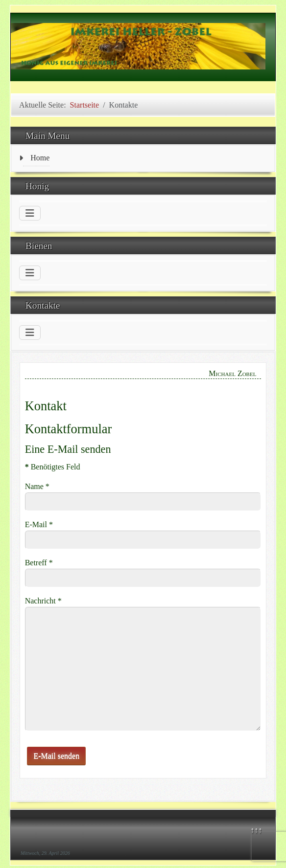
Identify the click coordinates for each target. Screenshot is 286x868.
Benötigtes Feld (53, 467)
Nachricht (43, 601)
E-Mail (39, 524)
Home (40, 158)
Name (37, 486)
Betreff (39, 563)
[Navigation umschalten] (30, 213)
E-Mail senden (56, 756)
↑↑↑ (256, 830)
